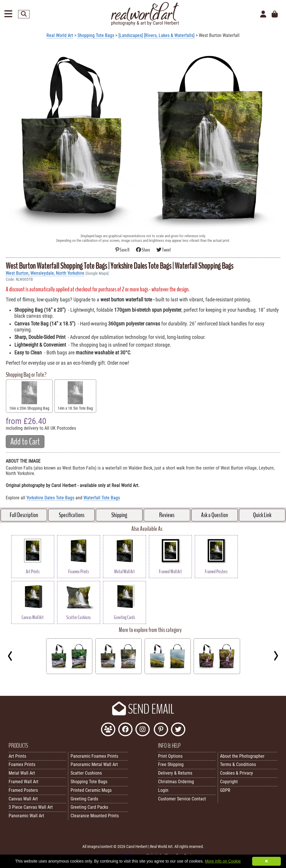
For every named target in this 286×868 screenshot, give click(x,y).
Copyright (229, 782)
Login (163, 790)
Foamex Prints (22, 764)
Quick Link (262, 515)
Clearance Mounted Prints (95, 816)
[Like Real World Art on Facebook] (125, 730)
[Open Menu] (8, 14)
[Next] (276, 656)
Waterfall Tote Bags (102, 498)
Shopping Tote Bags (96, 35)
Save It (123, 250)
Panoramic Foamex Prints (94, 756)
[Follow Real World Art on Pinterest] (161, 730)
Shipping (119, 515)
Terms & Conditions (238, 764)
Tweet (164, 250)
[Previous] (10, 656)
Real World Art (60, 35)
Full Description (24, 515)
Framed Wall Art (24, 782)
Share (143, 250)
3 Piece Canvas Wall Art (31, 807)
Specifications (72, 515)
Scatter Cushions (86, 773)
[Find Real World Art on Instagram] (143, 730)
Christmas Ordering (176, 782)
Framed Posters (23, 790)
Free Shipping (171, 764)
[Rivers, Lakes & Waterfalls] (169, 35)
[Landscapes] (131, 35)
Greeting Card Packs (89, 807)
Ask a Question (215, 515)
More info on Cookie (223, 861)
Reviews (167, 515)
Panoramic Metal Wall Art (94, 764)
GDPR (225, 790)
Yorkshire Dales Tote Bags (50, 498)
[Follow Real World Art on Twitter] (178, 730)
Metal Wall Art (22, 773)
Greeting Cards (84, 799)
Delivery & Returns (175, 773)
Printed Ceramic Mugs (91, 790)
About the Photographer (242, 756)
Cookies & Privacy (237, 773)
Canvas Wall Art (23, 799)
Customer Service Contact (182, 799)
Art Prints (17, 756)
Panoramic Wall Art (26, 816)
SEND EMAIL (143, 709)
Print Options (170, 756)
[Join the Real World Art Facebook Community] (108, 730)
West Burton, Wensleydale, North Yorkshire (45, 273)
